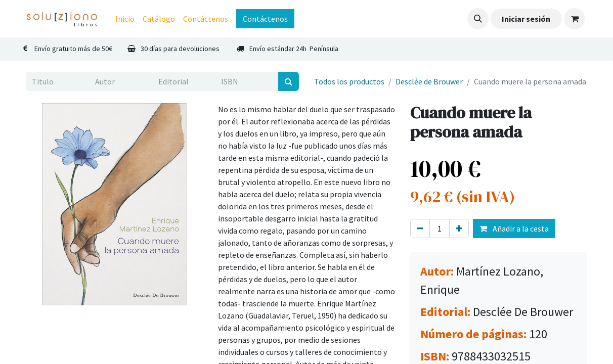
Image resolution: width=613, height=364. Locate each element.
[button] (478, 19)
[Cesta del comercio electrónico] (575, 19)
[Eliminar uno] (420, 229)
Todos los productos (349, 81)
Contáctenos (265, 19)
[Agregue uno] (459, 229)
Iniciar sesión (526, 19)
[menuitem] (125, 19)
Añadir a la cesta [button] (514, 229)
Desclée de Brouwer (429, 81)
